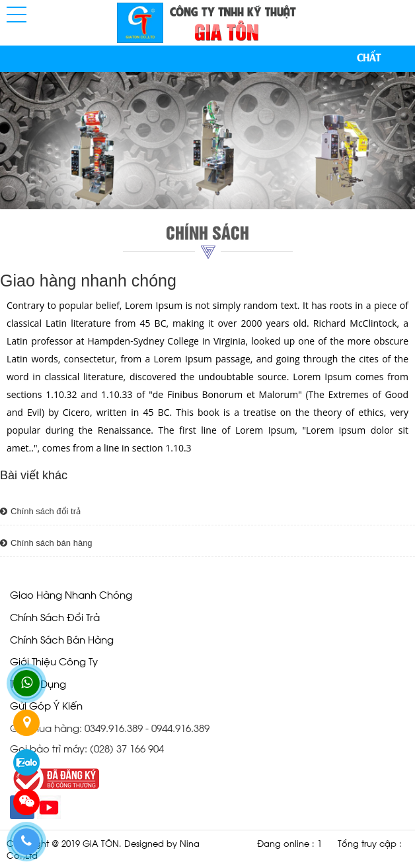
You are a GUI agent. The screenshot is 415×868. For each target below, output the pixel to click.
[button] (17, 15)
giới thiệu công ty (54, 660)
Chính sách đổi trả (40, 511)
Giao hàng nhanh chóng (71, 594)
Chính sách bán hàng (46, 543)
